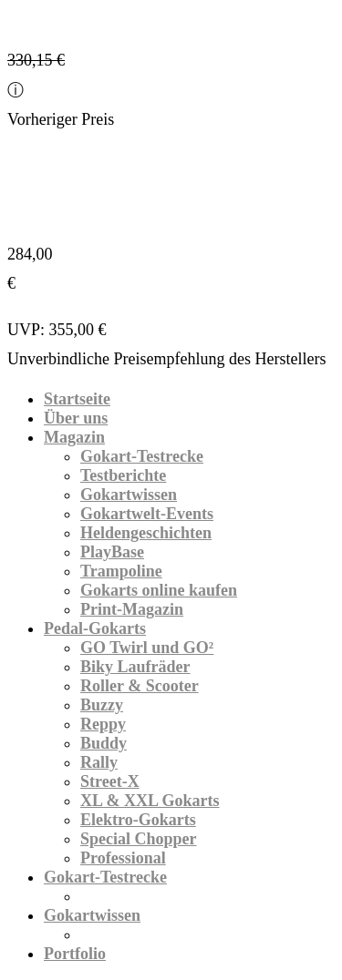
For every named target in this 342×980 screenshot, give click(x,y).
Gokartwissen (129, 495)
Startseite (77, 399)
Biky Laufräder (135, 667)
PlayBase (112, 552)
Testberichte (123, 475)
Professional (123, 858)
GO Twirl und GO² (147, 648)
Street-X (110, 781)
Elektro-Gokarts (138, 820)
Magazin (74, 437)
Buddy (104, 743)
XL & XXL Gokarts (150, 801)
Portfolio (75, 954)
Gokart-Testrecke (142, 456)
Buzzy (102, 705)
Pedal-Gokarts (95, 628)
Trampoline (121, 571)
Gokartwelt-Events (147, 514)
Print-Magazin (132, 609)
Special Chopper (139, 839)
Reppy (103, 724)
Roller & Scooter (140, 686)
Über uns (76, 418)
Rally (99, 762)
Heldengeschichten (146, 533)
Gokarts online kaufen (159, 590)
